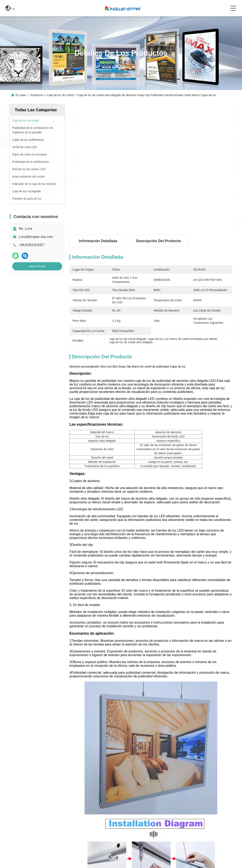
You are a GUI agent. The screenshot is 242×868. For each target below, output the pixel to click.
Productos (37, 95)
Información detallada (98, 241)
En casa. (21, 95)
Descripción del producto (158, 241)
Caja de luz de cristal (60, 95)
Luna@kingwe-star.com (36, 237)
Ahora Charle (37, 266)
